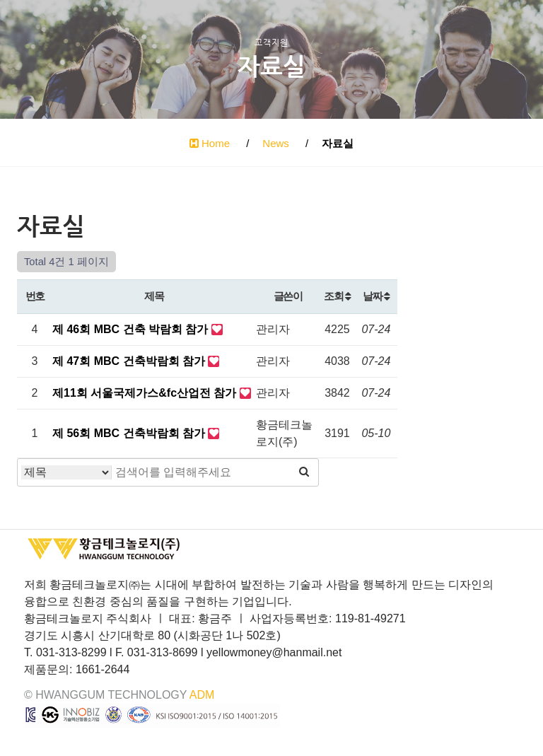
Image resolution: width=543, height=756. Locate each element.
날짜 (376, 296)
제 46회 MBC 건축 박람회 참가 (132, 329)
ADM (202, 695)
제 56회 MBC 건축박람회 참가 (130, 433)
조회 (337, 296)
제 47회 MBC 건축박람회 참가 (130, 361)
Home (210, 143)
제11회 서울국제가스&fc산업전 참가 (146, 393)
